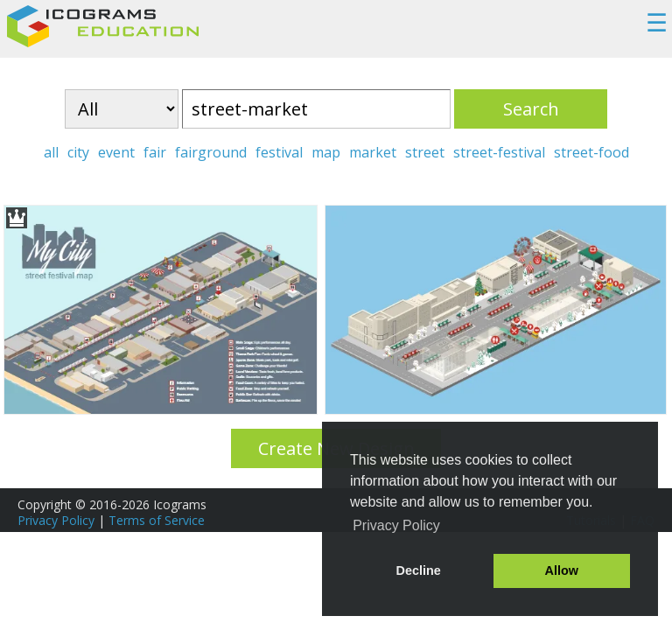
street (425, 152)
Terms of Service (157, 520)
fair (155, 152)
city (78, 152)
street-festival (499, 152)
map (326, 152)
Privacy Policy (56, 520)
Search (531, 109)
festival (279, 152)
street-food (591, 152)
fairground (211, 152)
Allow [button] (562, 570)
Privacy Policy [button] (396, 525)
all (51, 152)
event (116, 152)
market (373, 152)
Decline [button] (419, 570)
